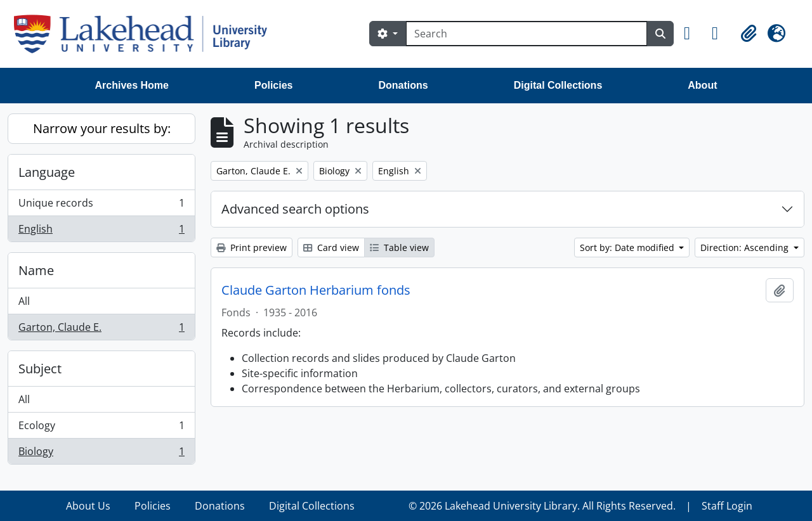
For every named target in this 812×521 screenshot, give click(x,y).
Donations (403, 85)
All (24, 301)
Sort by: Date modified (628, 248)
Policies (273, 85)
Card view (331, 248)
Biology (101, 454)
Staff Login (727, 506)
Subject (40, 369)
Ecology (101, 428)
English (101, 231)
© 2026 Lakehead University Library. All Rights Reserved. (542, 506)
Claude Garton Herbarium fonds (316, 290)
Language (47, 172)
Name (36, 270)
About (702, 85)
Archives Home (132, 85)
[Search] (527, 34)
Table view (399, 248)
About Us (88, 506)
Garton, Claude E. (101, 330)
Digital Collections (558, 85)
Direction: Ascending (746, 248)
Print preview (252, 248)
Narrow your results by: (102, 128)
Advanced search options (295, 209)
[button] (693, 34)
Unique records (101, 206)
